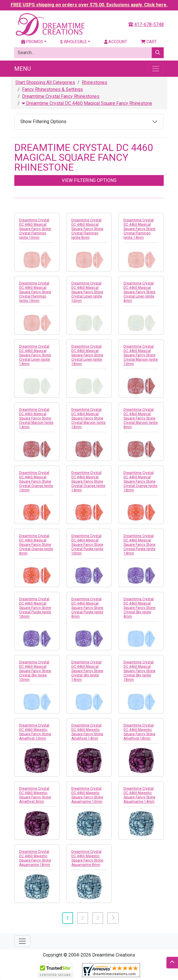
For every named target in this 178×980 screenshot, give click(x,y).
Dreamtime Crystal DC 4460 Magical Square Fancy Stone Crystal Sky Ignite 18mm (139, 671)
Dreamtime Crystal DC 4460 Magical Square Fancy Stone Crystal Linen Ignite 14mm (35, 355)
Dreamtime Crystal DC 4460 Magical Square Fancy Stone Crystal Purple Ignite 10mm (87, 545)
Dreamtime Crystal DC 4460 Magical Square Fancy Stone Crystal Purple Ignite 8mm (87, 608)
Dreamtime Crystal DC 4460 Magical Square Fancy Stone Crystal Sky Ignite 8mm (139, 608)
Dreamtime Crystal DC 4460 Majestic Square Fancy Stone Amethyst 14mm (87, 732)
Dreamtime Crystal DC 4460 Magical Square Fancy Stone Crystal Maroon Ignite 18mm (88, 418)
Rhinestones (95, 82)
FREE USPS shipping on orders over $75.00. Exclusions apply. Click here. (89, 5)
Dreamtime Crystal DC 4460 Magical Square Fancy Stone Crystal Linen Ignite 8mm (139, 292)
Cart (149, 42)
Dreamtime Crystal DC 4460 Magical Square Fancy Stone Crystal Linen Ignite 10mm (87, 292)
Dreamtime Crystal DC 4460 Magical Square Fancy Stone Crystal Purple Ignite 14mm (139, 545)
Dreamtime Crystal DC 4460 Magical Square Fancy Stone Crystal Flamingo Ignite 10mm (35, 229)
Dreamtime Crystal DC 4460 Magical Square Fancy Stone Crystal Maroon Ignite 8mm (141, 418)
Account (116, 42)
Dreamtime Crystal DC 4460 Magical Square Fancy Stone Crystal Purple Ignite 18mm (35, 608)
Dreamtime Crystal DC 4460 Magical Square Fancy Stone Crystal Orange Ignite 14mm (88, 481)
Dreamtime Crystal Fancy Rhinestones (61, 96)
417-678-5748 (146, 24)
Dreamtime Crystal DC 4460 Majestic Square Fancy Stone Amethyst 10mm (35, 732)
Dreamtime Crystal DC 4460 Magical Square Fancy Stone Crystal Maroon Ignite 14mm (36, 418)
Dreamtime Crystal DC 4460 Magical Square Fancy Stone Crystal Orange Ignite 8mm (36, 545)
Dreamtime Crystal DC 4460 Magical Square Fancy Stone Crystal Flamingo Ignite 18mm (35, 292)
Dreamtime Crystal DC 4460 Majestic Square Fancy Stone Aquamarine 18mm (35, 858)
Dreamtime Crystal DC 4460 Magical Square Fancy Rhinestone (87, 103)
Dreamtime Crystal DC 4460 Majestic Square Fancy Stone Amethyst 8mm (35, 795)
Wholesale (74, 42)
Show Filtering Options (43, 122)
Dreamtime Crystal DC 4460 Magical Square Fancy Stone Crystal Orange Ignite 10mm (36, 481)
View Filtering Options (89, 180)
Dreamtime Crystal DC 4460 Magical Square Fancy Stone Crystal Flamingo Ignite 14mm (139, 229)
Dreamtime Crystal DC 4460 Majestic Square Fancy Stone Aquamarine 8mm (87, 858)
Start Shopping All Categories (45, 82)
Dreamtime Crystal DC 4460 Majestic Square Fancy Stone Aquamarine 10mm (87, 795)
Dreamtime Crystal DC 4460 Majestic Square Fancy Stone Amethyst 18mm (139, 732)
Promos (32, 42)
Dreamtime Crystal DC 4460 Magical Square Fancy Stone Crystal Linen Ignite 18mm (87, 355)
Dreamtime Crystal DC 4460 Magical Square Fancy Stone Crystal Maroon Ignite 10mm (141, 355)
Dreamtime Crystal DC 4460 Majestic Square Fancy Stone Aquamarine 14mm (139, 795)
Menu (22, 69)
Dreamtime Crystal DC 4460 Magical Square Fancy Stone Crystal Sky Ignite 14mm (87, 671)
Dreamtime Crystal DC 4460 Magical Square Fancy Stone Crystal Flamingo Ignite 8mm (87, 229)
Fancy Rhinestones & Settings (52, 89)
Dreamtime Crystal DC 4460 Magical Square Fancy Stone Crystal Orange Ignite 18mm (140, 481)
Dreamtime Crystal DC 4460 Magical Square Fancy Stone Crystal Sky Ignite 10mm (35, 671)
